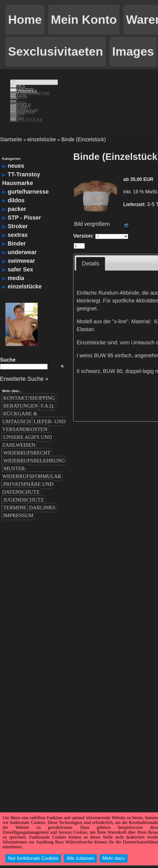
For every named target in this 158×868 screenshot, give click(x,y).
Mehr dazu (113, 858)
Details (91, 251)
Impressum (18, 503)
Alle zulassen (80, 858)
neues (16, 153)
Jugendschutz (24, 487)
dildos (16, 187)
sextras (18, 222)
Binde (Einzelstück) (83, 126)
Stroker (18, 213)
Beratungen (21, 393)
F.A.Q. (48, 393)
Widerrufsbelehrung (34, 448)
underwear (22, 239)
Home (25, 20)
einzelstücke (42, 126)
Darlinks (42, 495)
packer (17, 196)
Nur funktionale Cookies (33, 858)
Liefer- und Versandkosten (34, 412)
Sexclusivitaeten (56, 51)
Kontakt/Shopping (29, 385)
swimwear (21, 248)
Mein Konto (84, 20)
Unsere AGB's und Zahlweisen (27, 428)
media (16, 265)
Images (133, 51)
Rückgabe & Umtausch (20, 405)
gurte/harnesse (28, 179)
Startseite (11, 126)
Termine (15, 495)
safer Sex (20, 257)
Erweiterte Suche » (24, 366)
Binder (17, 231)
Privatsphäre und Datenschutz (28, 475)
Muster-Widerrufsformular (32, 460)
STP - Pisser (24, 205)
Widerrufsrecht (27, 440)
